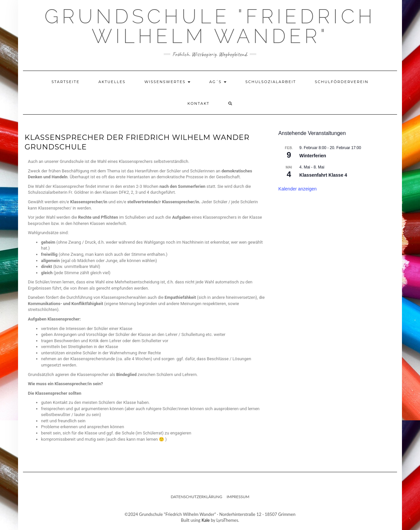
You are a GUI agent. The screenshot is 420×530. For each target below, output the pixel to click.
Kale (206, 520)
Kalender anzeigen (297, 189)
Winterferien (313, 156)
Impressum (238, 497)
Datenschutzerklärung (196, 497)
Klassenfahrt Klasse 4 (323, 175)
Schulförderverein (342, 82)
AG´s (218, 82)
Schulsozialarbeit (271, 82)
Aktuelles (112, 82)
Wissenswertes (168, 82)
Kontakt (198, 103)
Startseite (66, 82)
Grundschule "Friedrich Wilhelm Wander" (210, 26)
